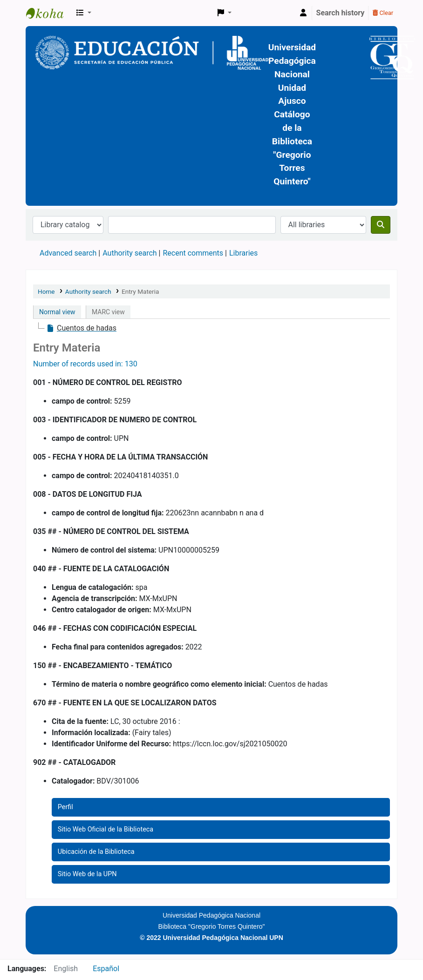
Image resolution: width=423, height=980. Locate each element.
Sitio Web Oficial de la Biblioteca (106, 829)
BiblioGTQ (49, 13)
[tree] (211, 328)
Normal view (57, 312)
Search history (341, 13)
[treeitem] (81, 328)
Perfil (65, 807)
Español (106, 969)
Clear (383, 13)
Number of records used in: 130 (85, 364)
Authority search (130, 253)
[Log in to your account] (303, 13)
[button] (84, 13)
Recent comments (193, 253)
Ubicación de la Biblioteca (96, 852)
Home (46, 291)
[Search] (381, 225)
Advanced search (68, 253)
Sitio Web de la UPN (87, 874)
